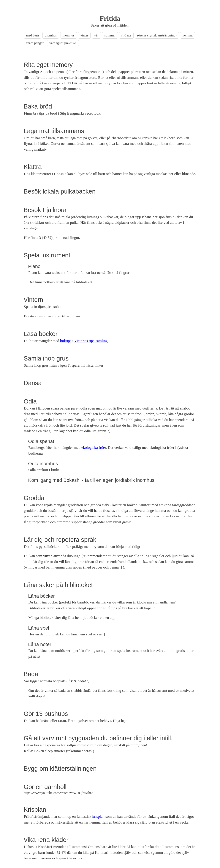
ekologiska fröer (94, 447)
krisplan (98, 816)
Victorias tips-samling (91, 341)
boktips (66, 341)
